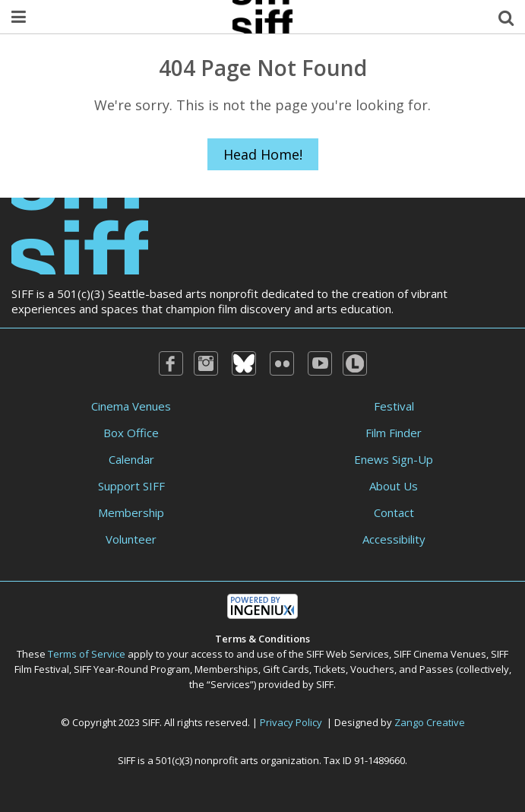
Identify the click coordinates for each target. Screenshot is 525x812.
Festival (394, 406)
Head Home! (263, 154)
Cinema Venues (131, 406)
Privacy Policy (291, 722)
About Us (394, 486)
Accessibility (394, 539)
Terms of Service (87, 654)
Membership (131, 512)
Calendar (131, 459)
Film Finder (394, 433)
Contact (394, 512)
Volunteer (131, 539)
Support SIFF (131, 486)
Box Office (131, 433)
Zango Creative (430, 722)
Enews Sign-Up (394, 459)
